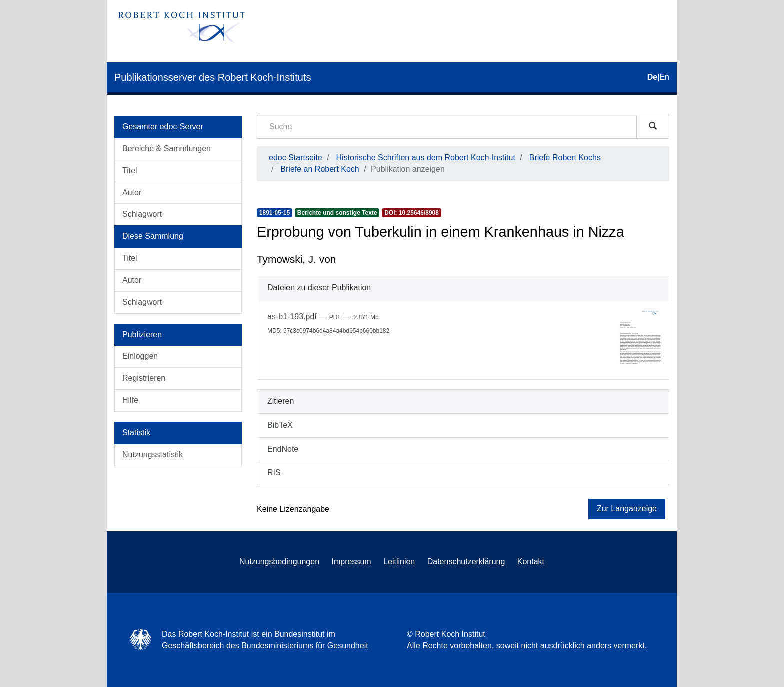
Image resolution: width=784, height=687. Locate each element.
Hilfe (130, 400)
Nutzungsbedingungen (279, 562)
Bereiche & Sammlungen (167, 149)
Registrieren (144, 378)
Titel (130, 171)
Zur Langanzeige (627, 509)
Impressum (352, 562)
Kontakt (531, 562)
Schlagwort (142, 214)
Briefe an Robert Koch (320, 169)
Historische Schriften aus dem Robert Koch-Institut (426, 158)
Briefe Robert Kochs (565, 158)
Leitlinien (399, 562)
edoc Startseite (296, 158)
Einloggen (140, 356)
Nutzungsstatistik (153, 455)
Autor (132, 193)
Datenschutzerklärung (466, 562)
